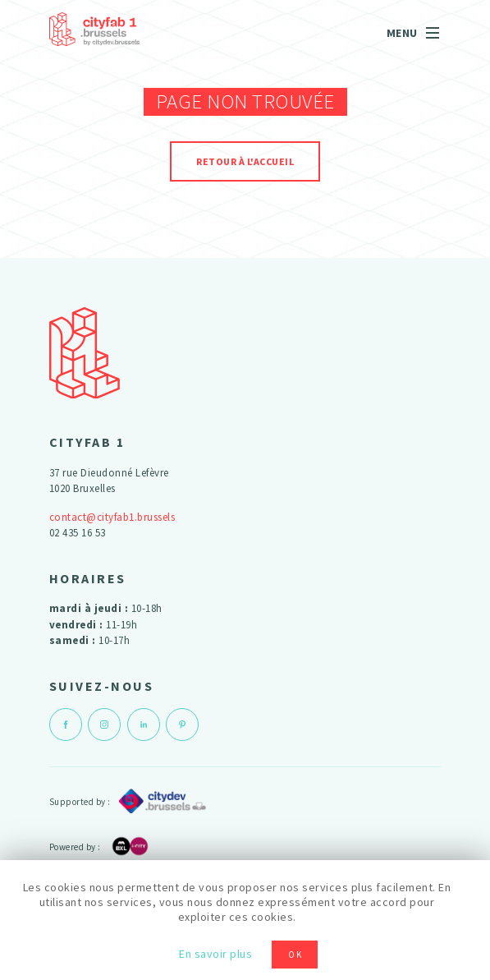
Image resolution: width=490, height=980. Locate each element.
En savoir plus (215, 954)
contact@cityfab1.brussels (112, 517)
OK (295, 955)
